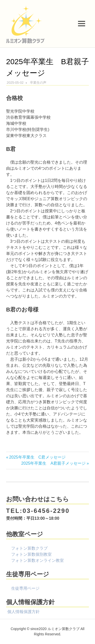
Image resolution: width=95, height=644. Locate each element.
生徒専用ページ (25, 588)
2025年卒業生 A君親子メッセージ (53, 463)
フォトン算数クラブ (29, 548)
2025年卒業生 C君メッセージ (37, 457)
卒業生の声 (38, 83)
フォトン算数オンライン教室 (37, 560)
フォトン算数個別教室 (31, 554)
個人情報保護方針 (24, 612)
